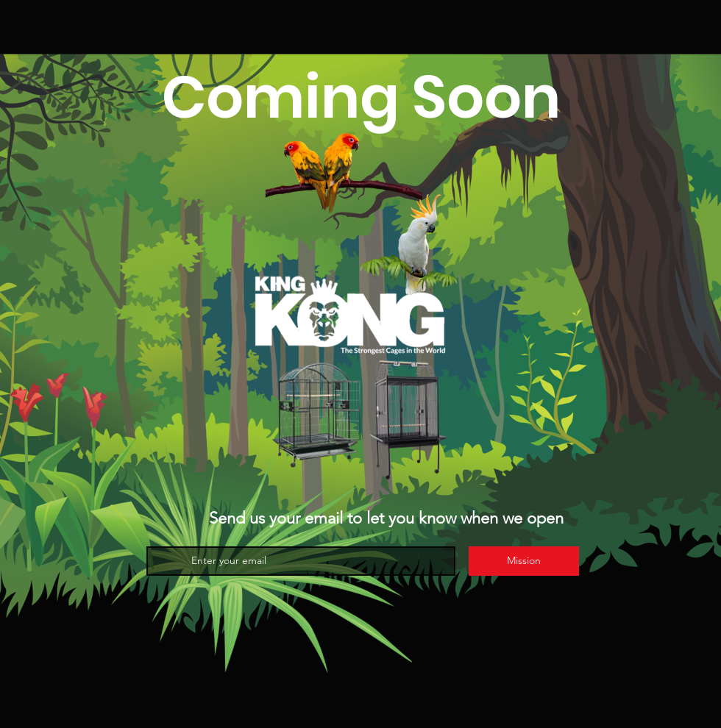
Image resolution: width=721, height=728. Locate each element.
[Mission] (524, 561)
